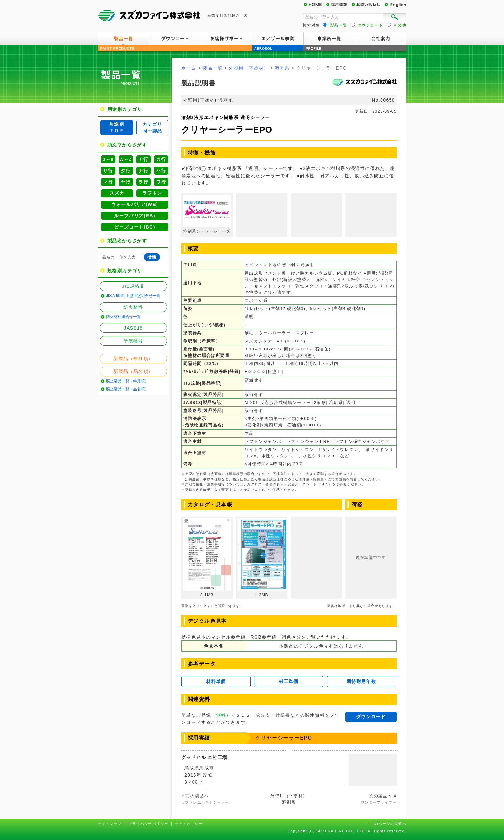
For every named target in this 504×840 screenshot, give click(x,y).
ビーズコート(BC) (135, 227)
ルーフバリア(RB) (135, 216)
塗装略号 (133, 341)
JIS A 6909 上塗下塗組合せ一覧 (133, 296)
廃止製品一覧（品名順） (127, 389)
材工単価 (289, 681)
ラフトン (152, 193)
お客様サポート (226, 39)
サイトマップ (110, 824)
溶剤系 (282, 68)
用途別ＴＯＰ (117, 127)
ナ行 (144, 171)
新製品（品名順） (133, 371)
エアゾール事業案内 (278, 39)
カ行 (161, 159)
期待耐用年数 (361, 681)
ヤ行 (126, 182)
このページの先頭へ (388, 824)
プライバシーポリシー (148, 824)
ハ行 (161, 171)
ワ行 (161, 182)
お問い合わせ (368, 5)
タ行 (126, 171)
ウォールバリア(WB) (135, 204)
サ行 (108, 171)
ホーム (189, 68)
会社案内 (381, 39)
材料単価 (216, 681)
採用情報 (339, 5)
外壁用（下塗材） (249, 68)
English (395, 5)
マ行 (108, 182)
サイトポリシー (189, 824)
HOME (315, 5)
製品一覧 (123, 39)
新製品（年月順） (133, 359)
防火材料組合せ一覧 (123, 317)
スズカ (117, 193)
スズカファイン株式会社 (175, 16)
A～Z (126, 159)
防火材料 (133, 307)
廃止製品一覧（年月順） (127, 381)
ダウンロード (175, 39)
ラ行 (144, 182)
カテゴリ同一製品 (152, 128)
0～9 (108, 159)
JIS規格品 (134, 286)
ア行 (144, 159)
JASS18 (134, 328)
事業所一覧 (329, 39)
